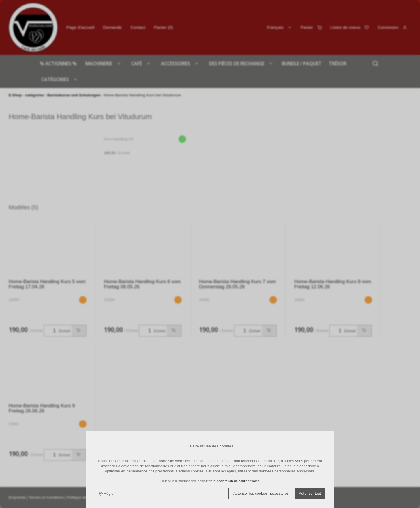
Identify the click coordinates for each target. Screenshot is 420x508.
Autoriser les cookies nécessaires (261, 493)
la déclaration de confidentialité (236, 481)
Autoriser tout (310, 493)
